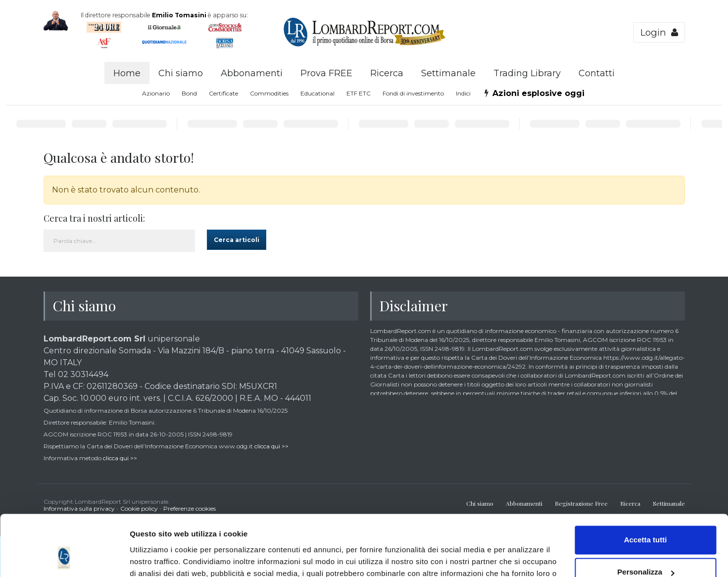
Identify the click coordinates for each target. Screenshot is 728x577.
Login (659, 32)
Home (127, 73)
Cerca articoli (237, 240)
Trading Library (527, 73)
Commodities (269, 93)
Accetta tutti (646, 485)
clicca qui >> (271, 446)
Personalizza (646, 517)
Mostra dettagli (156, 557)
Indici (463, 93)
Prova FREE (326, 73)
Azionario (156, 93)
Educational (317, 93)
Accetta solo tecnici (646, 550)
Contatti (597, 73)
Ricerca (387, 73)
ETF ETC (359, 93)
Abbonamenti (252, 73)
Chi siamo (181, 73)
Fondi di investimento (413, 93)
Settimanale (448, 73)
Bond (189, 93)
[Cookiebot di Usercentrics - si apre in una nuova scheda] (64, 558)
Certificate (223, 93)
